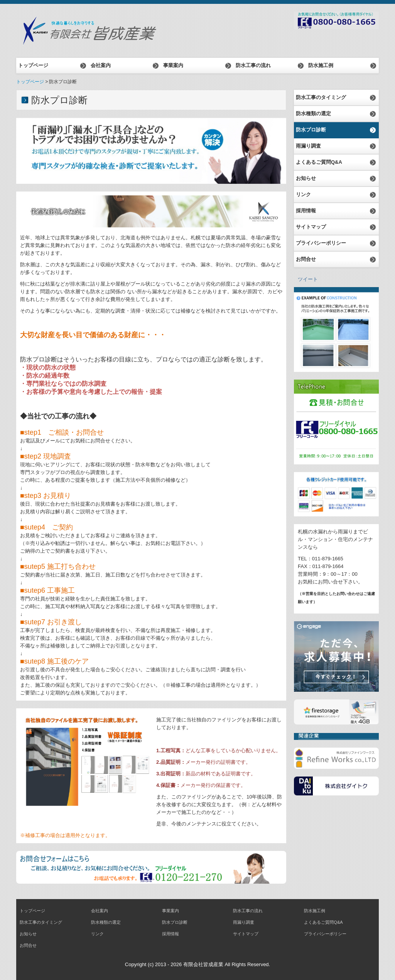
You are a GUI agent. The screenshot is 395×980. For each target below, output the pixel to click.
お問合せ (306, 259)
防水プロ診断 (311, 130)
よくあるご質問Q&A (319, 162)
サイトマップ (311, 227)
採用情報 (306, 211)
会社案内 (101, 65)
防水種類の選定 (313, 113)
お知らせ (306, 178)
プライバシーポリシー (321, 243)
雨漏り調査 (308, 146)
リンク (303, 194)
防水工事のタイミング (321, 97)
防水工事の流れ (253, 65)
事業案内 (173, 65)
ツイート (308, 279)
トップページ (33, 65)
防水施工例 (321, 65)
